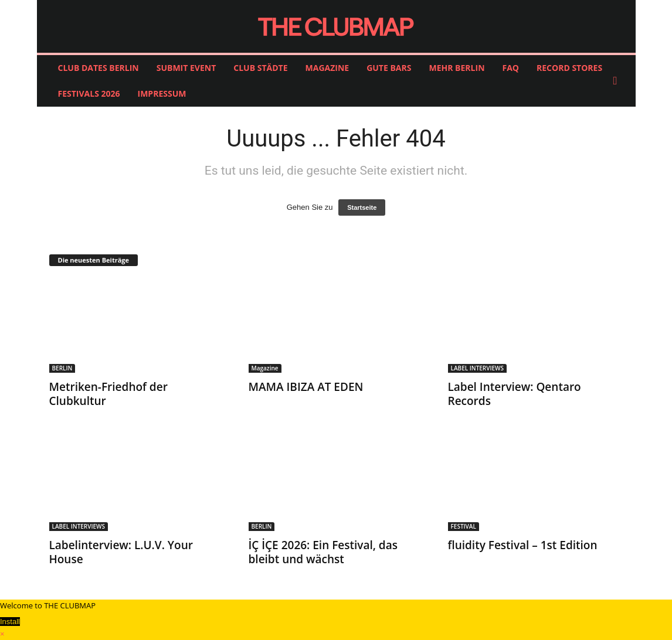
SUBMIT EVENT (186, 68)
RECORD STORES (569, 68)
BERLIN (62, 368)
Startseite (362, 207)
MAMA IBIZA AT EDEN (306, 387)
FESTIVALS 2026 (89, 93)
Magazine (265, 368)
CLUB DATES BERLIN (99, 68)
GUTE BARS (389, 68)
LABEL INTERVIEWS (478, 368)
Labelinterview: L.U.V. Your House (121, 552)
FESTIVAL (464, 526)
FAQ (511, 68)
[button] (618, 81)
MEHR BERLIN (457, 68)
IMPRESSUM (162, 93)
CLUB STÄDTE (260, 68)
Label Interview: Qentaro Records (515, 394)
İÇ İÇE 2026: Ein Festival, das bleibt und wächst (323, 552)
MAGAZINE (327, 68)
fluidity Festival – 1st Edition (523, 545)
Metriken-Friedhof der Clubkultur (108, 394)
